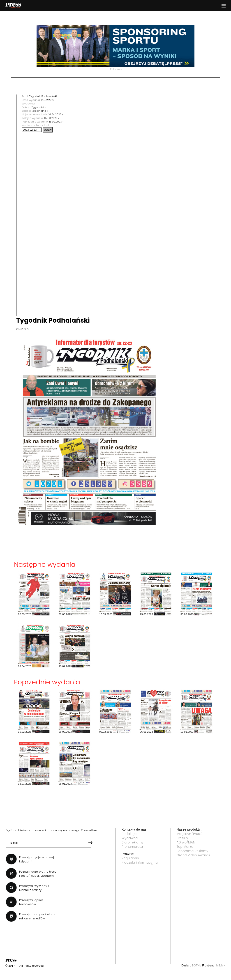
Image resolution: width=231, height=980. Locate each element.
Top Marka (185, 847)
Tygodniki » (39, 107)
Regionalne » (40, 111)
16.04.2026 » (56, 114)
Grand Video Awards (193, 855)
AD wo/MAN (186, 842)
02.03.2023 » (52, 118)
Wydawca (130, 838)
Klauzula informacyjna (140, 862)
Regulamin (130, 858)
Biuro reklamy (133, 842)
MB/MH (221, 966)
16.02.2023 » (57, 122)
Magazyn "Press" (190, 834)
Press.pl (183, 838)
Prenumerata (132, 847)
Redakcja (129, 834)
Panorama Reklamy (193, 851)
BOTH (196, 966)
